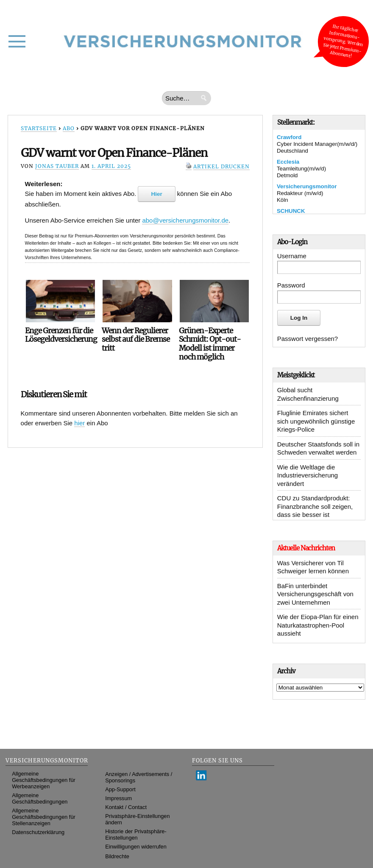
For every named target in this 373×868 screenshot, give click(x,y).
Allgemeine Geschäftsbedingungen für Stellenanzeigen (44, 817)
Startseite (39, 128)
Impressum (118, 798)
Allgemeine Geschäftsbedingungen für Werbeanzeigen (44, 780)
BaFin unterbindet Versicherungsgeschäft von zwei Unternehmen (315, 594)
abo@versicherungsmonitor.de (185, 220)
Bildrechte (117, 856)
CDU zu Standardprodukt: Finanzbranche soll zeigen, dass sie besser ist (315, 506)
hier (79, 423)
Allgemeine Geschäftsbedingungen (40, 798)
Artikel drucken (221, 166)
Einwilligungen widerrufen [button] (136, 847)
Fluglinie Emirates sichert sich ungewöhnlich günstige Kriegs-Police (316, 421)
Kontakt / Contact (126, 807)
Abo (69, 128)
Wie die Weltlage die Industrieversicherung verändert (308, 475)
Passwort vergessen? (308, 339)
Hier (156, 194)
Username (292, 256)
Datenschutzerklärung (38, 832)
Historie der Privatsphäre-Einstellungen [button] (136, 835)
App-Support (120, 789)
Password (291, 285)
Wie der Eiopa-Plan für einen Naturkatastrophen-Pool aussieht (318, 625)
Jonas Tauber (57, 166)
